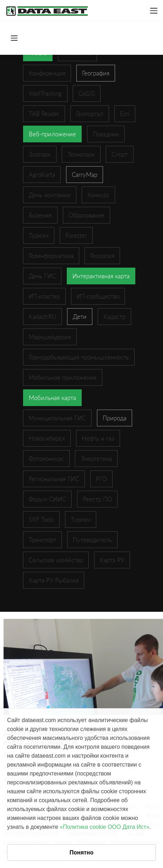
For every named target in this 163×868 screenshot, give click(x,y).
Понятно (82, 853)
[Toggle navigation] (154, 11)
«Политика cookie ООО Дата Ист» (104, 827)
